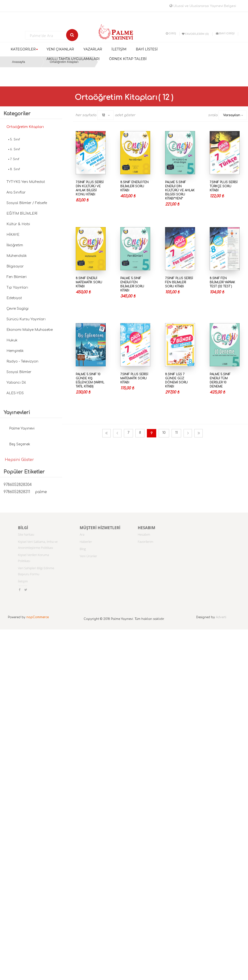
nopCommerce (37, 617)
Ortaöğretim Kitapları (25, 127)
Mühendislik (17, 256)
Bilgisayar (15, 266)
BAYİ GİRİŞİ (225, 33)
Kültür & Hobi (18, 224)
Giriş (171, 33)
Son (199, 433)
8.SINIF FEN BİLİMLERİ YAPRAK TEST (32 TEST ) (222, 282)
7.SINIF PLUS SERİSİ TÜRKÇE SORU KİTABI (224, 186)
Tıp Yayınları (17, 287)
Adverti (221, 617)
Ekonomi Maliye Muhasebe (30, 330)
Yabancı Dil (16, 383)
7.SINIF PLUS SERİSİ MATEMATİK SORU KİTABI (134, 378)
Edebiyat (14, 298)
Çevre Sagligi (17, 309)
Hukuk (12, 340)
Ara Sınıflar (16, 192)
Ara (82, 534)
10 (164, 433)
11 (176, 433)
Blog (83, 549)
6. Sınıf (15, 149)
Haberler (86, 542)
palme (41, 492)
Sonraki (188, 433)
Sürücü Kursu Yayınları (26, 319)
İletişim (23, 581)
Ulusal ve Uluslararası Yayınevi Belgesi (203, 6)
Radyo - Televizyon (22, 361)
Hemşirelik (15, 351)
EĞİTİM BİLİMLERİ (22, 214)
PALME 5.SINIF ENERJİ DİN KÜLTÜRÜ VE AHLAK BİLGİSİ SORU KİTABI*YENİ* (180, 191)
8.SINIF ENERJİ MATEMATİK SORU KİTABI (89, 282)
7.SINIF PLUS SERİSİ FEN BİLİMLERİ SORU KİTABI (179, 282)
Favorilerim (146, 542)
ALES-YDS (15, 393)
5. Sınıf (15, 139)
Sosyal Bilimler (19, 372)
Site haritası (26, 534)
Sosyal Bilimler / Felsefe (27, 203)
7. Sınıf (15, 159)
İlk (107, 433)
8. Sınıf (15, 169)
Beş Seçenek (20, 444)
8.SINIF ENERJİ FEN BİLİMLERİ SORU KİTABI (134, 186)
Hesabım (144, 534)
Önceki (117, 433)
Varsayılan (232, 115)
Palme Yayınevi (22, 428)
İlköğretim (15, 245)
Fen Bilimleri (17, 277)
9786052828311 (17, 492)
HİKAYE (13, 235)
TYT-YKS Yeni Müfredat (26, 182)
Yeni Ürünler (89, 556)
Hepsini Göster (19, 460)
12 (103, 115)
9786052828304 (18, 485)
